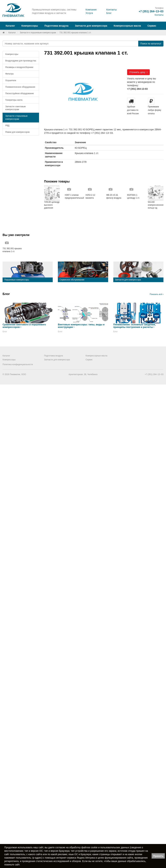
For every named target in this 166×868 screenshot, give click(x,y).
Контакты (111, 10)
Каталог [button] (10, 26)
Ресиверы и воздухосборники (19, 67)
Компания (91, 10)
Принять (158, 856)
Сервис (152, 26)
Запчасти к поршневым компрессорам (38, 33)
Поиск (151, 44)
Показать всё (157, 294)
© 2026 (6, 374)
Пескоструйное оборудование (20, 93)
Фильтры (9, 74)
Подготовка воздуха (54, 356)
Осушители (11, 80)
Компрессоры (12, 54)
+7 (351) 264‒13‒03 (151, 11)
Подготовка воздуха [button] (56, 26)
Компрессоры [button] (30, 26)
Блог (109, 13)
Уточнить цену (138, 72)
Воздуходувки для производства (21, 61)
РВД (7, 126)
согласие (60, 847)
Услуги (89, 13)
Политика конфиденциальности (18, 364)
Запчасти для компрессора (91, 26)
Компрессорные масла (127, 26)
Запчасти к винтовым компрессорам (15, 108)
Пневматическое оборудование (20, 87)
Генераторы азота (14, 100)
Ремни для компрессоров (17, 132)
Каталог (12, 33)
